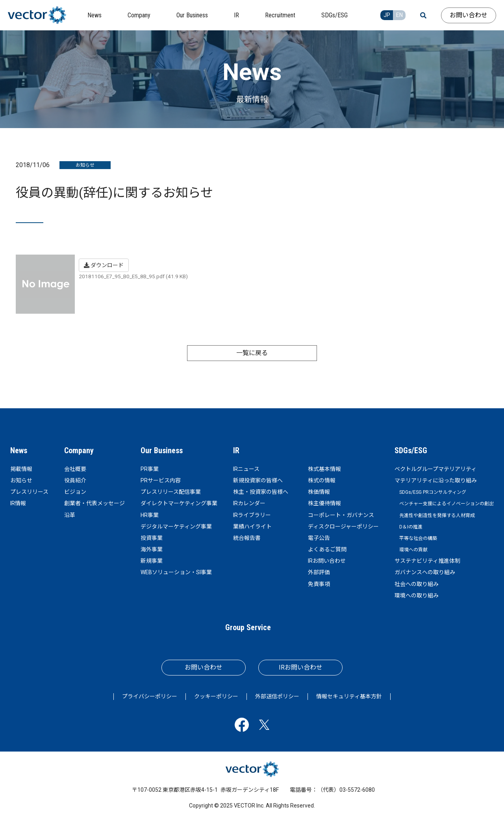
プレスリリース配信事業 (171, 492)
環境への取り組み (417, 595)
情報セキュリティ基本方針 (349, 696)
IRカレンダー (249, 503)
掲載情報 (21, 469)
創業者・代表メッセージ (94, 503)
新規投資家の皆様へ (258, 480)
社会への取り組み (417, 584)
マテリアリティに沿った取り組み (436, 480)
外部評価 (319, 572)
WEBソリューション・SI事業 (176, 572)
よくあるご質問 (327, 549)
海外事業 (152, 549)
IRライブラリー (252, 515)
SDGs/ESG (411, 450)
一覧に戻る (252, 353)
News (19, 450)
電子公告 (319, 538)
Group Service (248, 627)
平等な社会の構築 (418, 538)
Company (79, 450)
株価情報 (319, 492)
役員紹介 (75, 480)
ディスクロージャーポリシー (343, 527)
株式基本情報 (324, 469)
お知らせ (21, 480)
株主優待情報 (324, 503)
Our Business (162, 450)
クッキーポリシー (216, 696)
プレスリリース (29, 492)
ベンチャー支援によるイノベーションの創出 (447, 504)
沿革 (70, 515)
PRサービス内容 (161, 480)
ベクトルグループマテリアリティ (435, 469)
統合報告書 (247, 538)
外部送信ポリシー (277, 696)
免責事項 (319, 584)
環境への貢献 (413, 550)
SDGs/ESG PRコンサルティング (433, 492)
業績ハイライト (252, 527)
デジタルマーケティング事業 (176, 527)
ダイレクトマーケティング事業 (179, 503)
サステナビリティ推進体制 (427, 561)
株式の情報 (322, 480)
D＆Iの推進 (411, 527)
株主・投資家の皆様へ (261, 492)
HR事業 (150, 515)
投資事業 (152, 538)
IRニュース (246, 469)
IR (236, 450)
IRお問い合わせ (327, 561)
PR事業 (150, 469)
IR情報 (18, 503)
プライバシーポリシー (150, 696)
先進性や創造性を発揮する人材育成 (437, 515)
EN (399, 15)
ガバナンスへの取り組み (425, 572)
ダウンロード (104, 265)
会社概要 (75, 469)
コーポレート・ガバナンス (341, 515)
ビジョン (75, 492)
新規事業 (152, 561)
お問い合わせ (469, 15)
